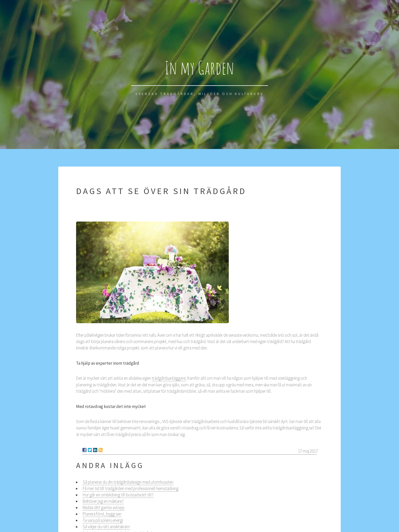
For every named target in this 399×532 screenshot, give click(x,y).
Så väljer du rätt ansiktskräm (106, 527)
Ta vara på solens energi (103, 520)
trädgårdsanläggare (169, 378)
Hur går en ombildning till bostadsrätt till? (118, 495)
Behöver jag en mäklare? (103, 501)
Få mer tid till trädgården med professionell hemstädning (131, 488)
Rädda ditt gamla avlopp (104, 508)
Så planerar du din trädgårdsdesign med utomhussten (128, 482)
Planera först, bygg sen (102, 514)
